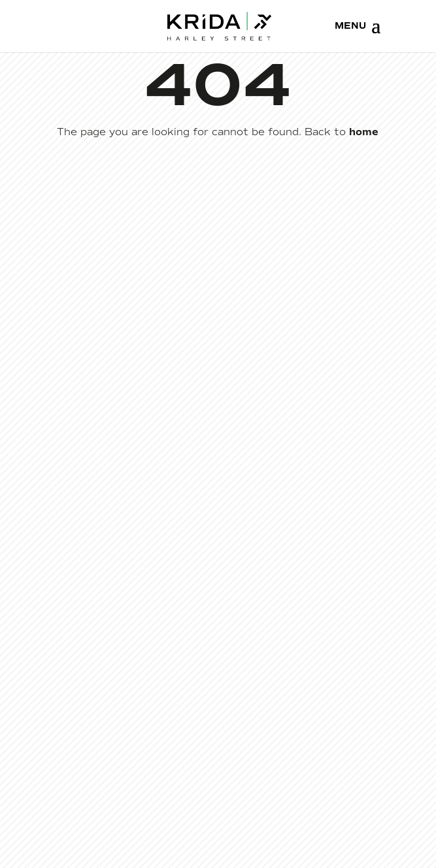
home (364, 132)
